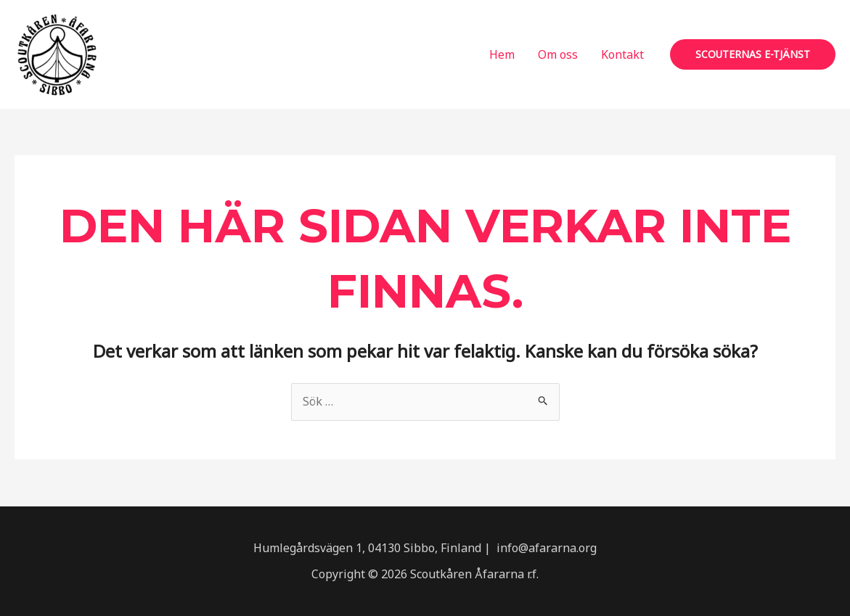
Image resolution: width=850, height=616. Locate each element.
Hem (502, 54)
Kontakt (622, 54)
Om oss (558, 54)
